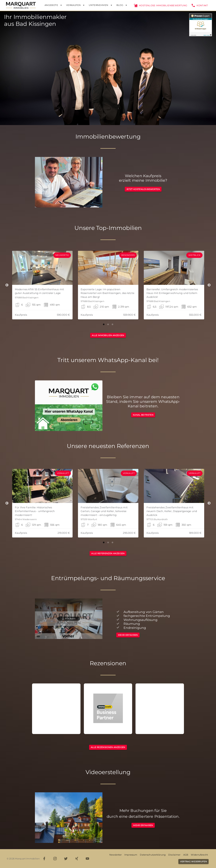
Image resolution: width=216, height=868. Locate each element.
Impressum (131, 855)
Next (209, 285)
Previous (7, 285)
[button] (42, 285)
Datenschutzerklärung (153, 855)
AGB (186, 855)
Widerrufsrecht (199, 855)
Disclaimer (174, 855)
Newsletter (116, 855)
